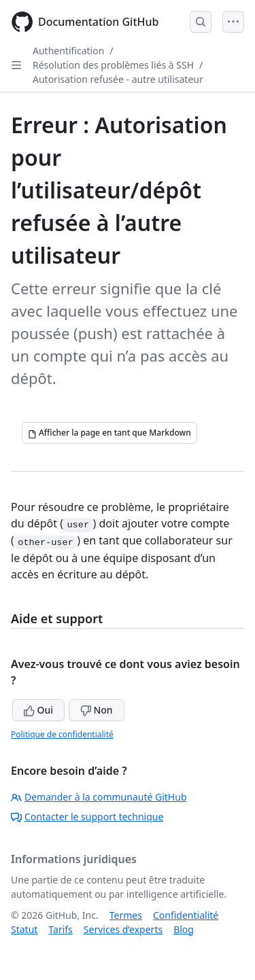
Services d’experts (123, 929)
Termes (126, 915)
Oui (38, 710)
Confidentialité (186, 915)
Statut (24, 929)
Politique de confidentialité (62, 734)
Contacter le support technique (87, 817)
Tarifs (60, 929)
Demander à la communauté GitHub (99, 797)
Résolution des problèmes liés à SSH (113, 65)
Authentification (68, 51)
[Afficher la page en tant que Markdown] (109, 433)
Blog (184, 929)
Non (97, 710)
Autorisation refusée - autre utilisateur (118, 79)
